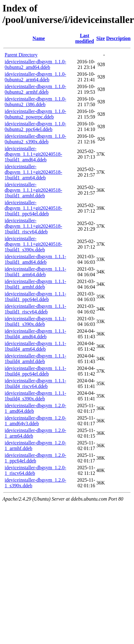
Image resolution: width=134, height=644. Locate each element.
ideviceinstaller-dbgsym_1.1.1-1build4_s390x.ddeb (35, 396)
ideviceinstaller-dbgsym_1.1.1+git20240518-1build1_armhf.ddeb (33, 190)
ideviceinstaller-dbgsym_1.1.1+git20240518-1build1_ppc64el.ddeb (33, 208)
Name (39, 38)
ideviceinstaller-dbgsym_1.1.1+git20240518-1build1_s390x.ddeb (33, 244)
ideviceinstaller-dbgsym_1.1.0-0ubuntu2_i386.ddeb (35, 102)
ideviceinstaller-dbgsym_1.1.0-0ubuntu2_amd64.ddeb (35, 64)
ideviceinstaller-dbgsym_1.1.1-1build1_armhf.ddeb (35, 284)
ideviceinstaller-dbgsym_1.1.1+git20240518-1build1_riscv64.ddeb (33, 226)
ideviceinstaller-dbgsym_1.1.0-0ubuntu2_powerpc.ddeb (35, 114)
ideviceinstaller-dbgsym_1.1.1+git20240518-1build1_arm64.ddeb (33, 172)
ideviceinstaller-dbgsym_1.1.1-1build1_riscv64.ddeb (35, 309)
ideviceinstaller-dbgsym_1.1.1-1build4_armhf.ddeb (35, 359)
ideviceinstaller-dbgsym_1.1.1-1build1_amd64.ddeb (35, 259)
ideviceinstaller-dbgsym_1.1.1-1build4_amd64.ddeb (35, 334)
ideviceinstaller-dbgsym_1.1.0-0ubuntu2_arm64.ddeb (35, 77)
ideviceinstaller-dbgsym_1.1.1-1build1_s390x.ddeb (35, 321)
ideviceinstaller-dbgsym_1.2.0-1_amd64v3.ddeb (35, 421)
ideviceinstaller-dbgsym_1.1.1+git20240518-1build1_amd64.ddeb (33, 154)
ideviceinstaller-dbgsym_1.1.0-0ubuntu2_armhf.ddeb (35, 89)
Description (118, 38)
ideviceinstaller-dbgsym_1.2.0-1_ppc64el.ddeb (35, 458)
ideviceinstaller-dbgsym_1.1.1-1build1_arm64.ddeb (35, 272)
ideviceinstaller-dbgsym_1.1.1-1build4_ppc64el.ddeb (35, 371)
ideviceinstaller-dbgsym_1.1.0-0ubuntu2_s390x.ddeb (35, 139)
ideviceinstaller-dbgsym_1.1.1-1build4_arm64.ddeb (35, 346)
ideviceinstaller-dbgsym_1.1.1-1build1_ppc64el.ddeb (35, 297)
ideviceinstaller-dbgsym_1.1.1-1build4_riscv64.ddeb (35, 383)
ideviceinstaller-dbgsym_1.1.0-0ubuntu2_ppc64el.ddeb (35, 126)
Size (101, 38)
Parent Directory (21, 55)
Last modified (84, 38)
